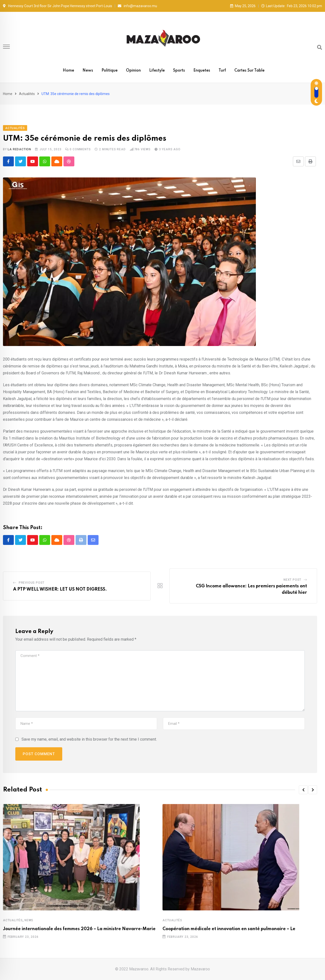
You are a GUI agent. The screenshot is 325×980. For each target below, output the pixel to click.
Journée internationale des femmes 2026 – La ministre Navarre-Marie (79, 929)
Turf (222, 71)
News (88, 71)
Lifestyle (157, 71)
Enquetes (202, 71)
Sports (179, 71)
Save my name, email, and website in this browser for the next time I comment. (89, 739)
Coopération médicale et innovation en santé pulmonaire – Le (229, 929)
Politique (110, 71)
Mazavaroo (200, 969)
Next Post (292, 580)
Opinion (133, 71)
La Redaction (19, 149)
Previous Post (32, 583)
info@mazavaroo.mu (140, 6)
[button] (303, 790)
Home (68, 71)
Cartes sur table (249, 71)
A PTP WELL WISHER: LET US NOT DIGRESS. (60, 589)
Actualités (27, 94)
